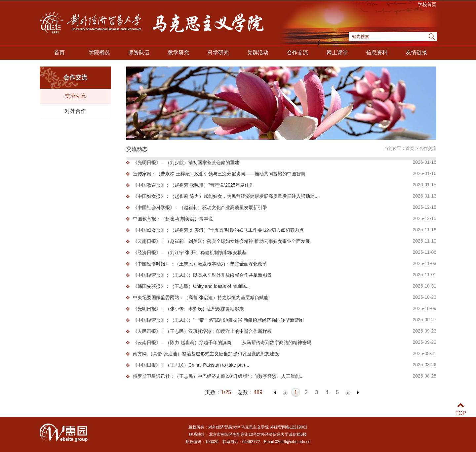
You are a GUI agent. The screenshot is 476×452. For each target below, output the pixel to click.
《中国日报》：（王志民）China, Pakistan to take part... (191, 365)
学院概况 (99, 52)
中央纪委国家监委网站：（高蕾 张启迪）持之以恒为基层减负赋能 (201, 297)
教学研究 (178, 52)
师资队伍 (139, 52)
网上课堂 (337, 52)
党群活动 (258, 52)
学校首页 (427, 4)
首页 (59, 52)
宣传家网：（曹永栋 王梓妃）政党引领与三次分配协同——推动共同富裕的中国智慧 (219, 174)
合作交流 (297, 52)
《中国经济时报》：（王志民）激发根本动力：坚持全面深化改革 (200, 264)
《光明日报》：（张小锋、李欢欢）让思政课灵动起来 (188, 309)
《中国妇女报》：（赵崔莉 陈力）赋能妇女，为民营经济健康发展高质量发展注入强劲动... (226, 196)
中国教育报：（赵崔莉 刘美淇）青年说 (173, 219)
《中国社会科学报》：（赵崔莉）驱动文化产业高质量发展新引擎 (200, 207)
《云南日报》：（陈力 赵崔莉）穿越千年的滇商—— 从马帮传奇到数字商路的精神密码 (222, 342)
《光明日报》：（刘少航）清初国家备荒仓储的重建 (186, 162)
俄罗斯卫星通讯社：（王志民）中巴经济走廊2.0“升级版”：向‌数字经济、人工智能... (218, 376)
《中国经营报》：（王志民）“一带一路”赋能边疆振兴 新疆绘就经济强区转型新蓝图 (218, 320)
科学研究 (218, 52)
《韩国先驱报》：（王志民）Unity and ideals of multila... (191, 286)
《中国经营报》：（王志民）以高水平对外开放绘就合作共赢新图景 (202, 275)
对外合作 (75, 111)
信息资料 (377, 52)
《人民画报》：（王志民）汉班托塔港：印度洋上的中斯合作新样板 (202, 331)
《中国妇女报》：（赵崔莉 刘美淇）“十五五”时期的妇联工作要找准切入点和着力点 (218, 230)
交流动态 (75, 96)
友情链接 (416, 52)
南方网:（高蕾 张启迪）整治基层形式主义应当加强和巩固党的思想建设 (206, 354)
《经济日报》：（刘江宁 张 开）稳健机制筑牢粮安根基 (190, 252)
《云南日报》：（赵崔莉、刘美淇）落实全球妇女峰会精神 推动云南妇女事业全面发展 (221, 241)
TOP (461, 409)
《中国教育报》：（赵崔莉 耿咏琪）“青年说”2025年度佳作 (193, 185)
